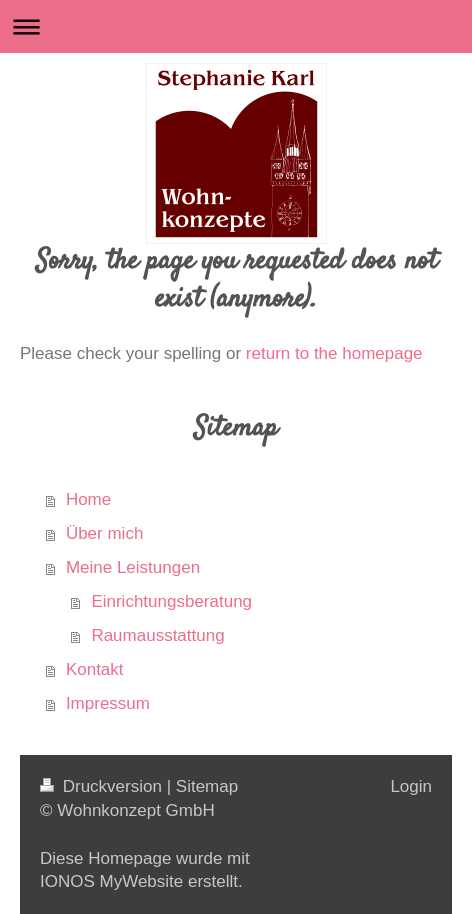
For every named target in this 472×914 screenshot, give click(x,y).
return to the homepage (334, 353)
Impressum (108, 703)
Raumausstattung (157, 635)
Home (88, 499)
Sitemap (207, 786)
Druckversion (103, 786)
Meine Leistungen (133, 567)
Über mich (104, 533)
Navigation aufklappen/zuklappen (236, 26)
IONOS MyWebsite (111, 881)
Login (411, 786)
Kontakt (95, 669)
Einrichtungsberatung (171, 601)
